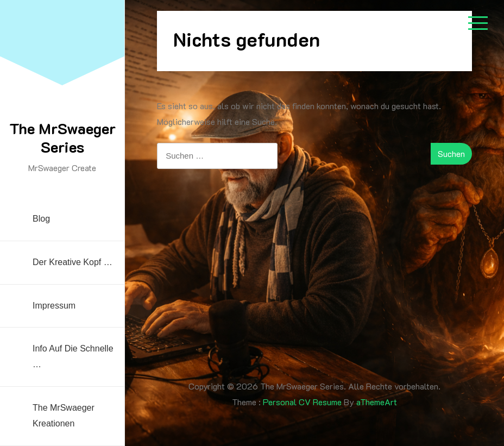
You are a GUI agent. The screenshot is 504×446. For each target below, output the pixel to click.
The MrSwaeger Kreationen (64, 416)
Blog (41, 219)
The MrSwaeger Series (62, 137)
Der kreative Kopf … (73, 262)
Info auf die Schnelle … (73, 356)
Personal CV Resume (302, 402)
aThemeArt (377, 402)
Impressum (54, 306)
